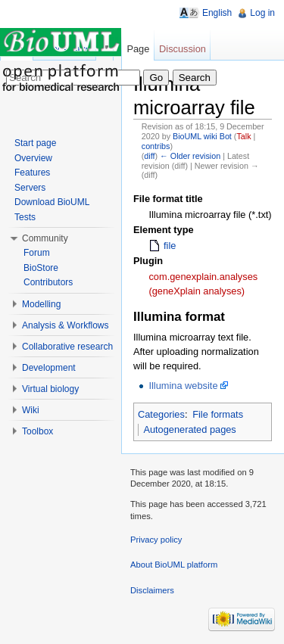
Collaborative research (67, 347)
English (217, 13)
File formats (218, 414)
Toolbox (37, 431)
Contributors (48, 282)
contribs (156, 146)
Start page (35, 143)
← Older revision (190, 156)
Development (49, 368)
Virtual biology (50, 389)
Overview (33, 158)
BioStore (41, 268)
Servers (30, 188)
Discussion (183, 49)
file (170, 246)
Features (32, 173)
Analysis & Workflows (65, 325)
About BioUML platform (174, 565)
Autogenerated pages (189, 429)
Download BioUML (52, 202)
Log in (262, 13)
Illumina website (183, 386)
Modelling (41, 304)
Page (138, 49)
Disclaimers (152, 590)
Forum (37, 253)
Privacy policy (156, 540)
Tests (25, 217)
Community (45, 238)
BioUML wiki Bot (202, 136)
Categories (161, 414)
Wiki (31, 410)
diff (149, 156)
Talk (243, 136)
